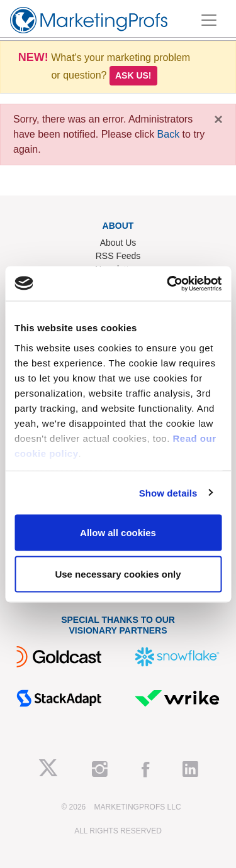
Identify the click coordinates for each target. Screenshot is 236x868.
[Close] (218, 119)
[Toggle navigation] (209, 20)
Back (169, 134)
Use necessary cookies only (118, 574)
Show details (168, 492)
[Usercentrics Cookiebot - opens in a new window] (168, 283)
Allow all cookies (118, 533)
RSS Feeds (118, 256)
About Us (118, 243)
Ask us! (133, 75)
